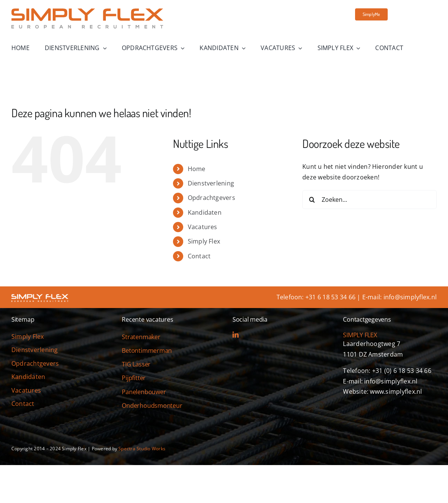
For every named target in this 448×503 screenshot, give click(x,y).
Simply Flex (204, 241)
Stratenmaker (141, 337)
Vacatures (203, 227)
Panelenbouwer (144, 392)
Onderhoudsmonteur (152, 406)
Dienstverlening (211, 183)
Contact (199, 256)
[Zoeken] (312, 200)
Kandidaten (205, 212)
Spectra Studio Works (142, 449)
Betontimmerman (147, 351)
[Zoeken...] (369, 200)
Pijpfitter (134, 378)
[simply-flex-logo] (87, 11)
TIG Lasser (136, 364)
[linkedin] (236, 335)
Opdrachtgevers (211, 198)
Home (197, 169)
